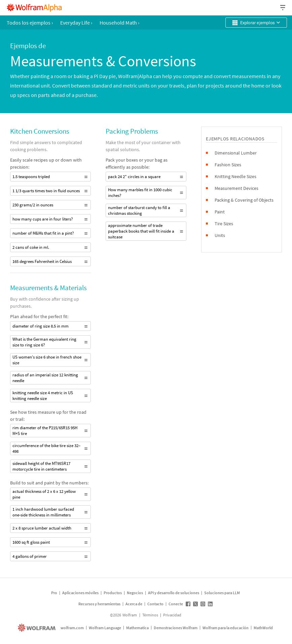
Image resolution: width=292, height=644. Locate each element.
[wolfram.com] (38, 628)
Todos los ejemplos (30, 23)
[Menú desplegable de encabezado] (283, 8)
